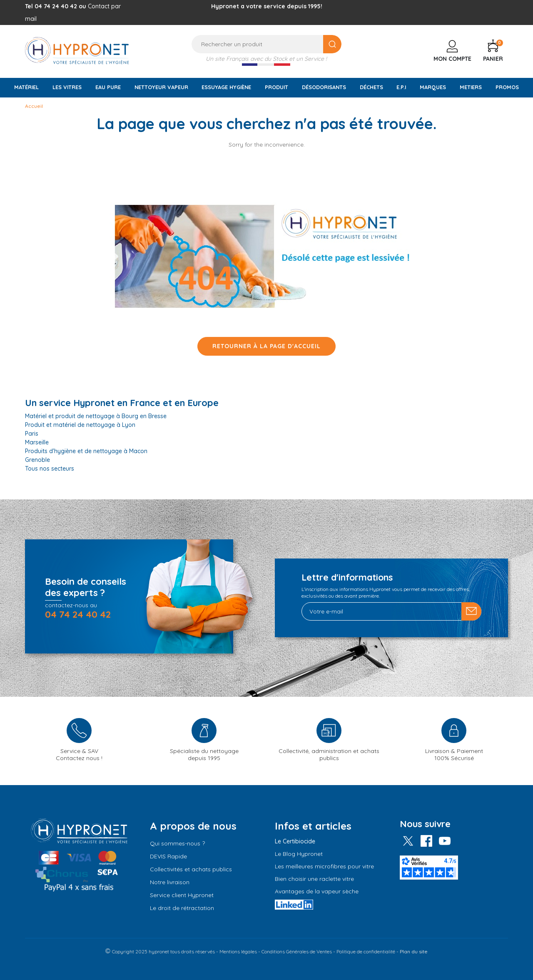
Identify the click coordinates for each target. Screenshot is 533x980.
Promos (507, 87)
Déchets (371, 87)
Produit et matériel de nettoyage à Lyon (80, 425)
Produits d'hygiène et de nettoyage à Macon (86, 451)
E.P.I (401, 87)
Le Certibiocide (295, 841)
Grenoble (37, 460)
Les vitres (67, 87)
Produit (276, 87)
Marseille (37, 442)
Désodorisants (324, 87)
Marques (433, 87)
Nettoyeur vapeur (161, 87)
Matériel (26, 87)
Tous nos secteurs (50, 469)
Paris (32, 434)
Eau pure (108, 87)
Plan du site (414, 951)
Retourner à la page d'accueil (266, 346)
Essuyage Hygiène (226, 87)
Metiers (471, 87)
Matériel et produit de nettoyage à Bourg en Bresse (96, 416)
